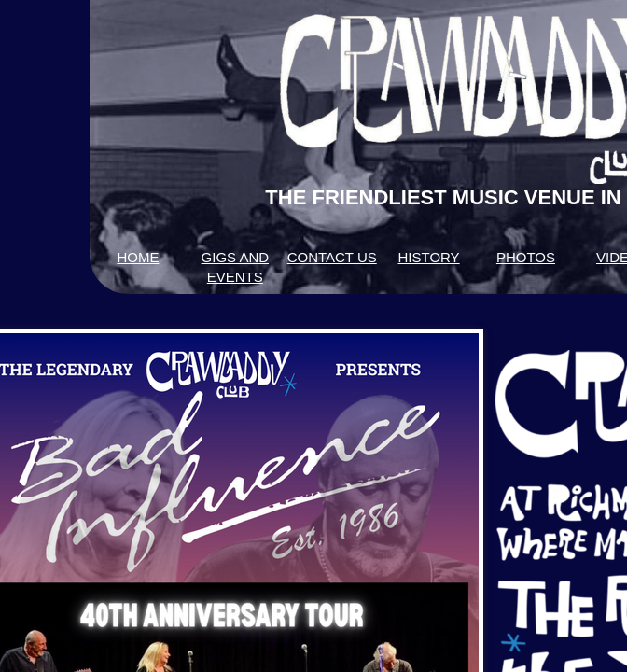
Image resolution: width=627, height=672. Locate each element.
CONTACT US (332, 257)
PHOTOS (526, 257)
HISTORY (428, 257)
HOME (138, 257)
